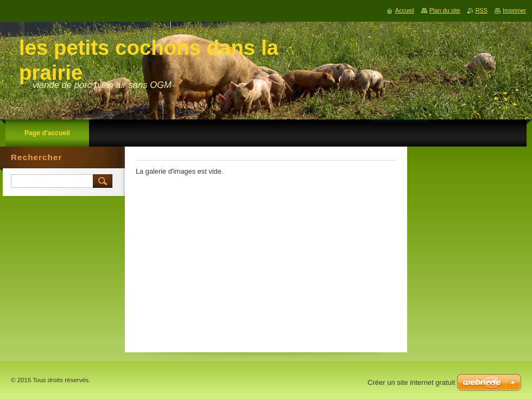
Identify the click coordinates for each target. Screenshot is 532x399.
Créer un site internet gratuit (411, 382)
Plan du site (445, 10)
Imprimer (514, 10)
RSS (482, 10)
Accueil (405, 10)
